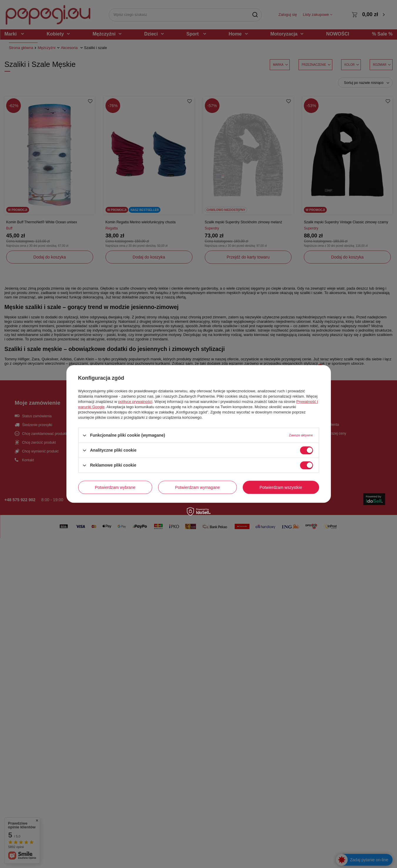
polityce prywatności (135, 402)
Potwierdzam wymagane (198, 487)
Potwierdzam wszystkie (281, 487)
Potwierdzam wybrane (115, 487)
